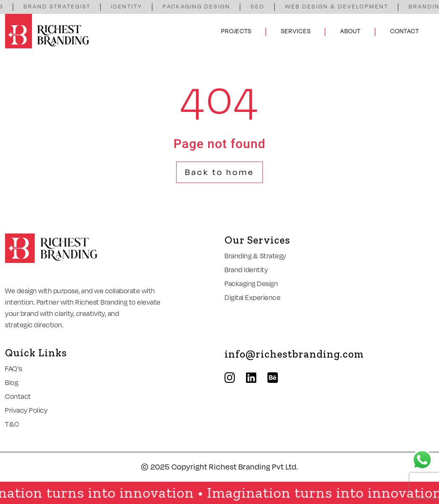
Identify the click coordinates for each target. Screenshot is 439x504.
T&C (12, 424)
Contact (405, 31)
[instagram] (234, 378)
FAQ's (14, 369)
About (350, 31)
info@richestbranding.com (294, 354)
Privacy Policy (26, 411)
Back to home (220, 173)
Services (296, 31)
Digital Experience (253, 298)
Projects (236, 31)
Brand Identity (246, 270)
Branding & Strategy (255, 256)
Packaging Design (251, 284)
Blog (12, 383)
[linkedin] (256, 378)
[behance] (277, 378)
